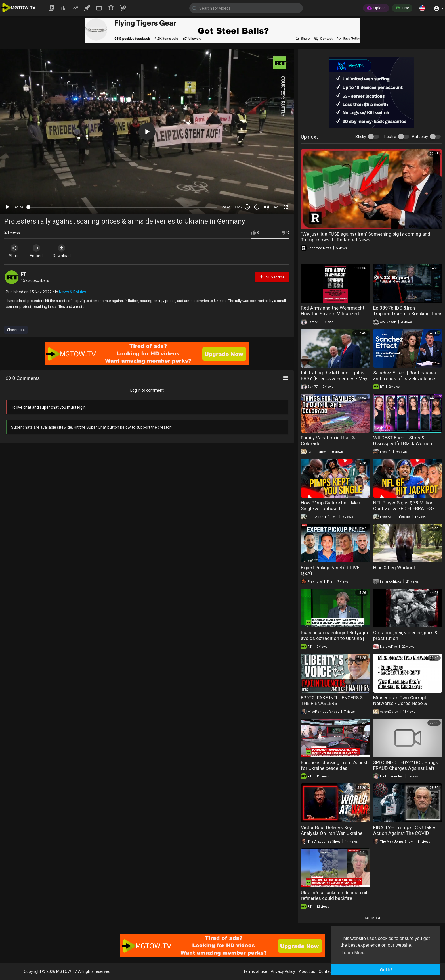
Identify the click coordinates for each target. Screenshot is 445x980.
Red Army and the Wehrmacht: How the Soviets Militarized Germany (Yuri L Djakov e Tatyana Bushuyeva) (333, 316)
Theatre (389, 137)
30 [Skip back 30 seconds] (247, 207)
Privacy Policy (283, 971)
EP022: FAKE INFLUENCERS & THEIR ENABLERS (332, 700)
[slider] (123, 207)
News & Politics (73, 292)
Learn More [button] (353, 953)
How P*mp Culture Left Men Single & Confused (330, 506)
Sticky (361, 137)
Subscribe (272, 277)
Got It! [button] (386, 970)
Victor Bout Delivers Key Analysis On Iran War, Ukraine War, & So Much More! (332, 833)
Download (64, 251)
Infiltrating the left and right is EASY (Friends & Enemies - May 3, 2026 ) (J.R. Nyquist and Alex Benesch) (334, 381)
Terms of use (255, 971)
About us (307, 971)
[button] (422, 8)
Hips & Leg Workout (394, 568)
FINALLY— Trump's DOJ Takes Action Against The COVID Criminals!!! (405, 833)
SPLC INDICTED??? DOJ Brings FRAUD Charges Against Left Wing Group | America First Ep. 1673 (406, 771)
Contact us (328, 971)
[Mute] (266, 207)
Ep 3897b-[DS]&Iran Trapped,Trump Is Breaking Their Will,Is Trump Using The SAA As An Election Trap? (407, 316)
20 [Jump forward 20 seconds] (257, 207)
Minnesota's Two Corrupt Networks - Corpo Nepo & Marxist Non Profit (400, 703)
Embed (38, 251)
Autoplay (420, 137)
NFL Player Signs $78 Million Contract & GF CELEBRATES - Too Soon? (404, 508)
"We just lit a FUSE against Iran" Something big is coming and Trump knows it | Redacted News (366, 237)
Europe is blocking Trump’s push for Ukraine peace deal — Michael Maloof (335, 768)
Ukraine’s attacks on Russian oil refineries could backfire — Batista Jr (334, 898)
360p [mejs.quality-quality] (277, 207)
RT (23, 274)
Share (15, 251)
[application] (147, 132)
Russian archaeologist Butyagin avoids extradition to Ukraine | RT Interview (334, 638)
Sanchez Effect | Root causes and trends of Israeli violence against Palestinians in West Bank (405, 381)
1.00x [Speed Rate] (238, 207)
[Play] (7, 207)
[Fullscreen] (286, 207)
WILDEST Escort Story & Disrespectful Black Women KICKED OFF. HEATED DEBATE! (405, 443)
